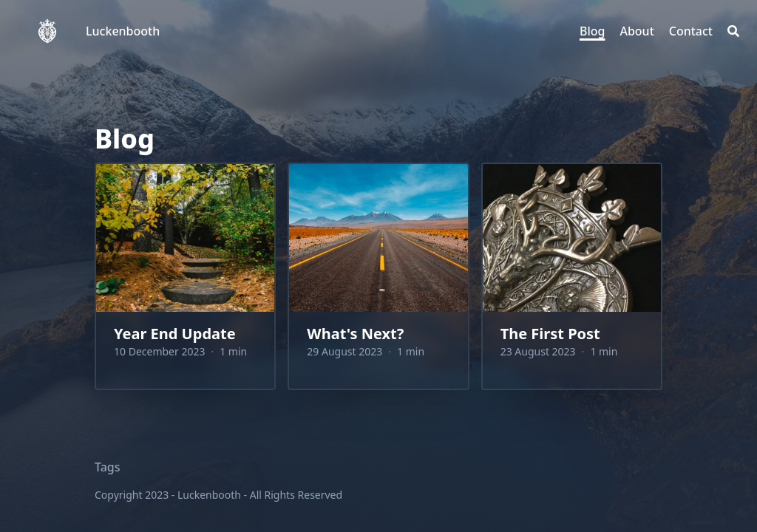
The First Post (550, 334)
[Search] (733, 31)
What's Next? (355, 334)
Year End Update (175, 334)
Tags (108, 467)
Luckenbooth (123, 31)
